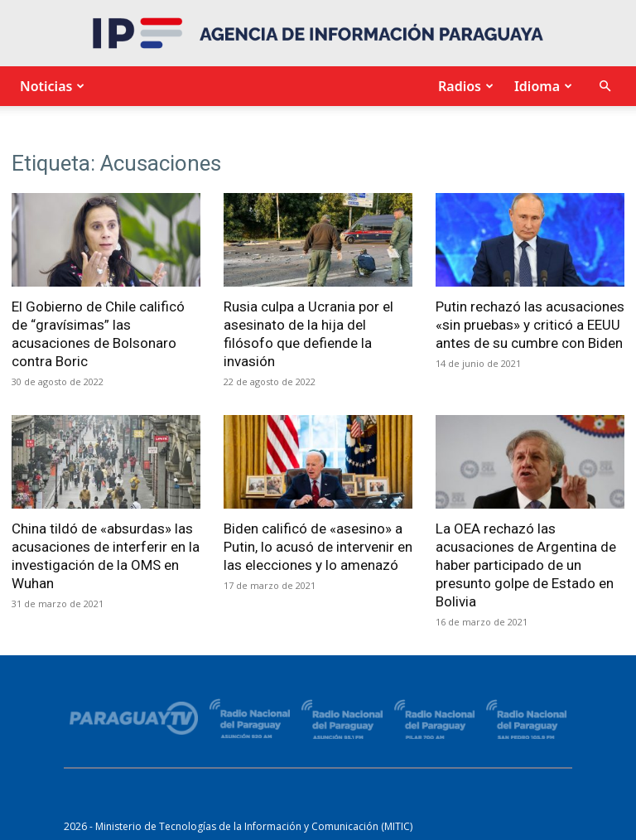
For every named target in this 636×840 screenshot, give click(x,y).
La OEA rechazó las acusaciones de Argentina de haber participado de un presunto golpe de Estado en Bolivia (526, 565)
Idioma (541, 86)
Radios (464, 86)
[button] (605, 87)
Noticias (50, 86)
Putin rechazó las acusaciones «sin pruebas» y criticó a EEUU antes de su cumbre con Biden (530, 325)
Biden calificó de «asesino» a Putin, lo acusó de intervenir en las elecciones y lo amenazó (318, 547)
